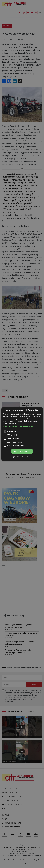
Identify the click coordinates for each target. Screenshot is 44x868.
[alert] (22, 434)
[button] (22, 427)
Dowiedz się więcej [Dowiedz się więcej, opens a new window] (9, 423)
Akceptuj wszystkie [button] (22, 451)
